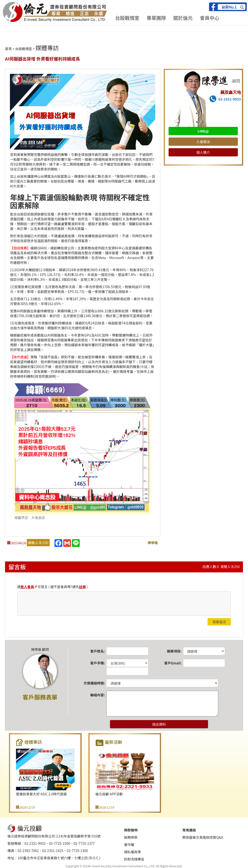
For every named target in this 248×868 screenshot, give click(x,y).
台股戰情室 (24, 49)
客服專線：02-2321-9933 (27, 843)
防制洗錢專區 (134, 859)
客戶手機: (98, 663)
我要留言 (219, 622)
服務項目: (174, 651)
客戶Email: (173, 663)
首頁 (8, 49)
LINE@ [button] (203, 131)
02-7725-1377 (84, 843)
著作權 (129, 845)
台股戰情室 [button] (127, 18)
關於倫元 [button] (183, 18)
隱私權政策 (132, 852)
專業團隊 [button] (156, 18)
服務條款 (131, 837)
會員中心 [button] (209, 18)
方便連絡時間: (94, 683)
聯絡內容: (98, 695)
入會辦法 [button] (203, 142)
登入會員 (27, 587)
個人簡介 (203, 152)
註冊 (82, 587)
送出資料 (159, 724)
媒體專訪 (47, 48)
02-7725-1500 (59, 843)
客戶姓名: (98, 651)
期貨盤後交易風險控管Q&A (203, 837)
